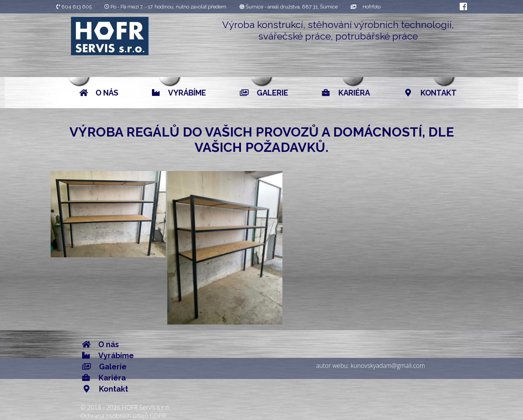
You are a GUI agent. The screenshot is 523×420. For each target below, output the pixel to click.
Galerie (264, 93)
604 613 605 (74, 7)
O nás (99, 93)
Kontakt (430, 93)
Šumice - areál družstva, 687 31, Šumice (289, 7)
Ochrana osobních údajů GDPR (123, 416)
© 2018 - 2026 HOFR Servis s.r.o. (125, 407)
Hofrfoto (366, 7)
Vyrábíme (179, 93)
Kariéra (346, 93)
